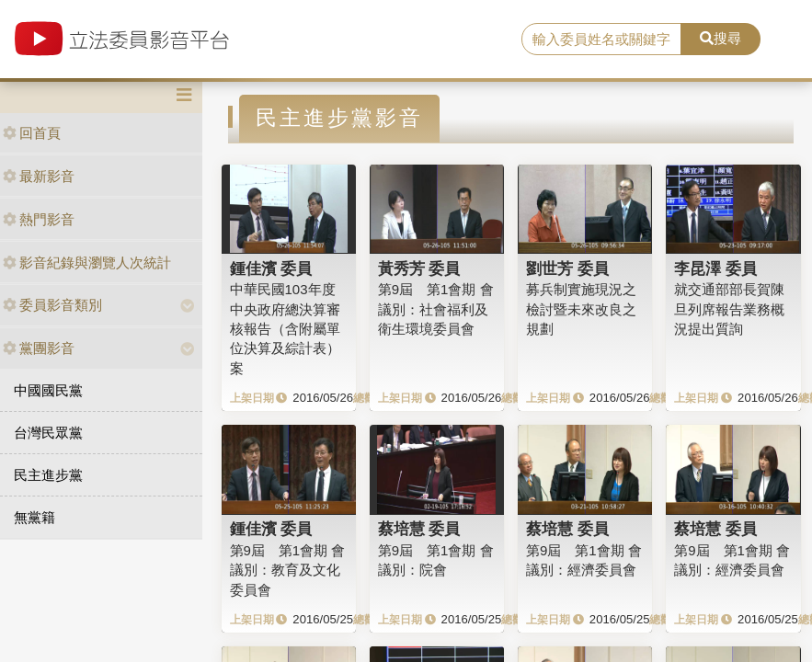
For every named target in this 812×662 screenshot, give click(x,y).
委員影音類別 (52, 305)
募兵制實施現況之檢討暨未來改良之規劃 (581, 309)
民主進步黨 (48, 475)
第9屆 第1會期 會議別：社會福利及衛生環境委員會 (436, 309)
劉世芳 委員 (567, 268)
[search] (601, 40)
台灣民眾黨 (48, 433)
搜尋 (721, 38)
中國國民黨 (48, 390)
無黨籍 (34, 517)
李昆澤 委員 (715, 268)
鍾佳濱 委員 (271, 268)
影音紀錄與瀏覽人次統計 (87, 263)
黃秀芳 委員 (419, 268)
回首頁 (32, 133)
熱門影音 (39, 219)
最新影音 (39, 176)
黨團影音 (39, 348)
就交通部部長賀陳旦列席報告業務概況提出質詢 (729, 309)
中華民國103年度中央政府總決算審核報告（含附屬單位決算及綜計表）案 (285, 329)
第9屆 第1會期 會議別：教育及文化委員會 (288, 570)
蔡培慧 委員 (419, 529)
